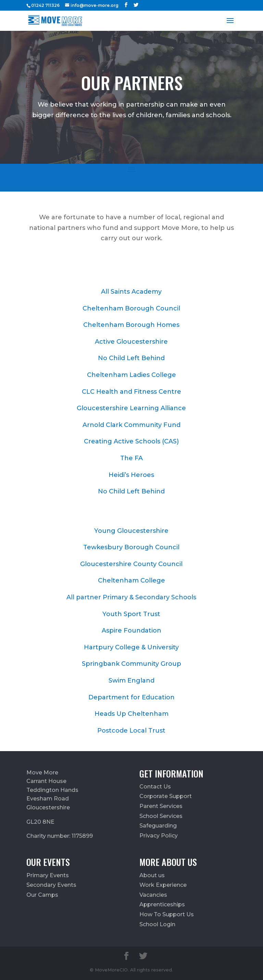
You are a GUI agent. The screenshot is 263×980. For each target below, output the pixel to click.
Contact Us (155, 787)
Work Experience (163, 885)
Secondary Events (51, 885)
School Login (157, 924)
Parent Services (161, 806)
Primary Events (48, 875)
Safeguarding (158, 826)
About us (152, 875)
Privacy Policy (159, 836)
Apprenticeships (162, 904)
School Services (161, 816)
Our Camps (42, 895)
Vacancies (153, 895)
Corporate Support (166, 796)
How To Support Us (167, 914)
